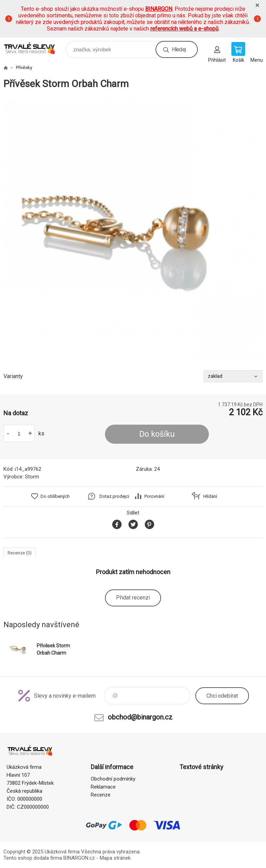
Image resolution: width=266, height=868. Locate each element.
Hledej (179, 49)
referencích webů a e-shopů (184, 29)
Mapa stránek (115, 858)
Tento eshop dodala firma (33, 858)
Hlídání (210, 496)
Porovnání (154, 496)
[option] (133, 230)
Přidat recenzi (133, 598)
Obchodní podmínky (113, 779)
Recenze (101, 795)
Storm (32, 477)
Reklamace (103, 787)
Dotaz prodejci (114, 496)
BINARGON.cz (79, 858)
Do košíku (157, 434)
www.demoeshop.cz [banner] (34, 48)
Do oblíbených (55, 496)
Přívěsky (24, 67)
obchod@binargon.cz (140, 717)
